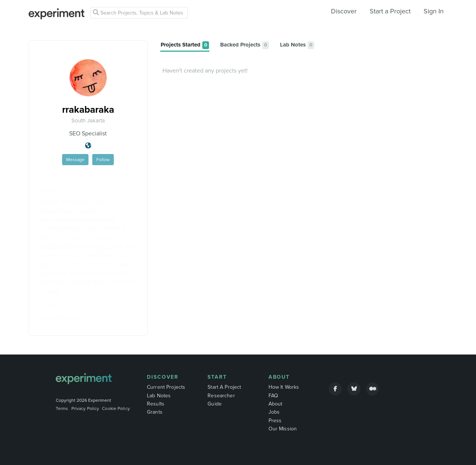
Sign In (434, 11)
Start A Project (224, 387)
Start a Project (390, 11)
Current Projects (166, 387)
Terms (62, 408)
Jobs (274, 412)
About (279, 377)
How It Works (284, 387)
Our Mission (283, 429)
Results (156, 404)
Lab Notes (159, 396)
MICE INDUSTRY (72, 238)
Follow (103, 160)
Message (75, 160)
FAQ (273, 396)
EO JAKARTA (64, 265)
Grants (155, 412)
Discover (344, 11)
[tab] (185, 45)
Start (217, 377)
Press (275, 421)
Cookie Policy (116, 408)
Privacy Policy (85, 408)
